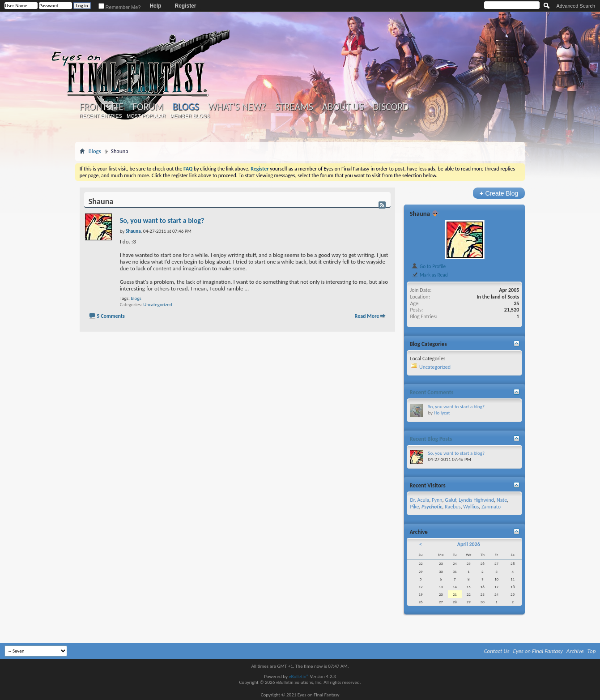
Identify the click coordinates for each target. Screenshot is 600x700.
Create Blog (499, 193)
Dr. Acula (419, 500)
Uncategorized (157, 305)
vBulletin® (299, 677)
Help (155, 6)
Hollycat (442, 413)
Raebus (453, 507)
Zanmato (491, 507)
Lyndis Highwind (476, 500)
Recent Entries (101, 116)
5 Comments (111, 316)
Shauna (420, 213)
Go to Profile (428, 266)
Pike (414, 507)
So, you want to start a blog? (162, 220)
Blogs (186, 107)
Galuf (450, 500)
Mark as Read (429, 275)
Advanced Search (576, 6)
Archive (575, 651)
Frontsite (102, 107)
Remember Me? (120, 7)
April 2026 (469, 544)
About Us (343, 107)
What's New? (237, 107)
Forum (148, 107)
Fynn (437, 500)
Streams (294, 107)
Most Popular (146, 116)
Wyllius (471, 507)
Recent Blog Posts (431, 439)
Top (592, 651)
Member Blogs (190, 116)
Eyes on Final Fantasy (538, 651)
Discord (391, 107)
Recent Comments (431, 392)
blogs (136, 298)
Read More (367, 316)
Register (185, 6)
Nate (502, 500)
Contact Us (497, 651)
